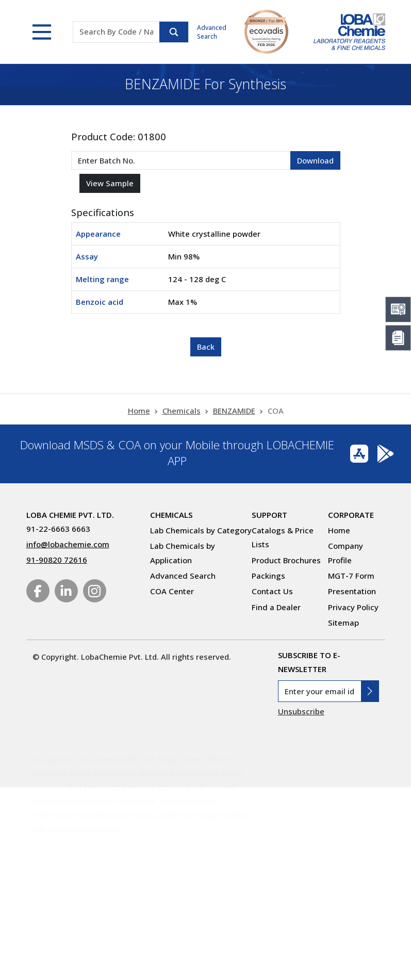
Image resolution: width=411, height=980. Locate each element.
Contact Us (272, 591)
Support (269, 515)
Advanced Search (212, 32)
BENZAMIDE (234, 416)
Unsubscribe (301, 711)
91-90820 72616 (57, 560)
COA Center (172, 591)
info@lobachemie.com (68, 544)
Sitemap (343, 623)
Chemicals (182, 416)
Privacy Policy (353, 607)
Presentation (352, 591)
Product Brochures (286, 560)
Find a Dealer (276, 607)
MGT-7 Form (351, 576)
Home (139, 416)
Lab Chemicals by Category (201, 530)
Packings (268, 576)
